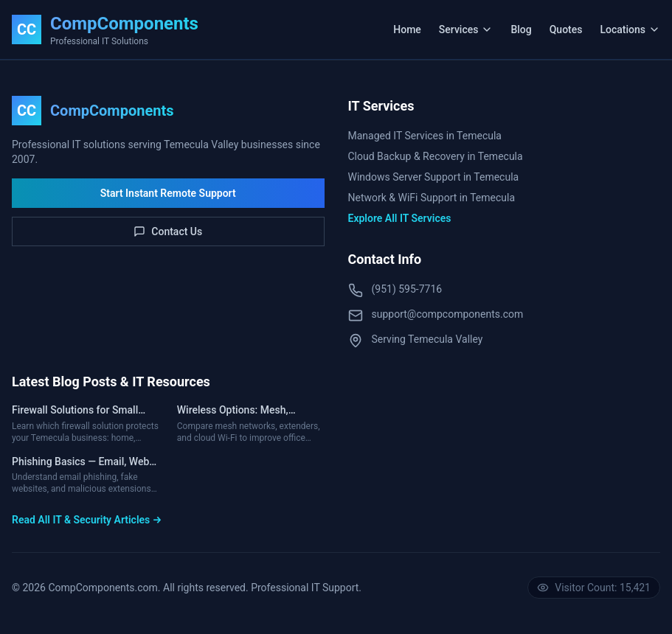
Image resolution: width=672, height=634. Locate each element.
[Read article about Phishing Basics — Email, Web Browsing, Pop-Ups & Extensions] (86, 475)
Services (466, 29)
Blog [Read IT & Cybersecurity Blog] (521, 29)
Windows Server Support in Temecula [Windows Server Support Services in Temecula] (434, 177)
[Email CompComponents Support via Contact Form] (505, 315)
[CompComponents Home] (105, 29)
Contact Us (168, 231)
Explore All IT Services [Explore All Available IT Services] (400, 218)
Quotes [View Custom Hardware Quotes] (566, 29)
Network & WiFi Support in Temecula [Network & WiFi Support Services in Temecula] (432, 198)
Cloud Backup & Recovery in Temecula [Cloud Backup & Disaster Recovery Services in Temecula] (436, 156)
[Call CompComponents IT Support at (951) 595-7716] (505, 290)
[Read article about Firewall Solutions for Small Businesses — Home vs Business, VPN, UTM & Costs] (86, 424)
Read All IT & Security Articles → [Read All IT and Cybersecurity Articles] (87, 520)
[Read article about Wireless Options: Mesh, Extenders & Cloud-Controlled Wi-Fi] (251, 424)
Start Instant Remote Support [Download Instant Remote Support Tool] (168, 193)
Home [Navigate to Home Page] (407, 29)
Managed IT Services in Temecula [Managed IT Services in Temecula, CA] (425, 136)
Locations (630, 29)
